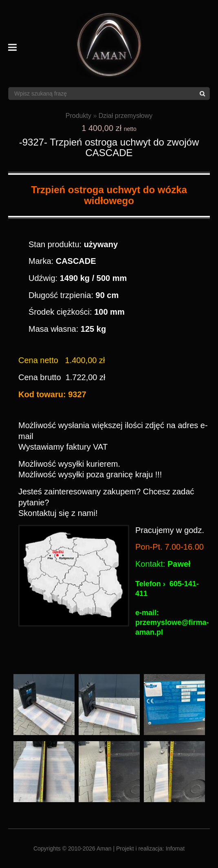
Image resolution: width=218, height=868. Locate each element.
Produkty (78, 116)
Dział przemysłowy (126, 116)
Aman (104, 848)
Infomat (175, 848)
